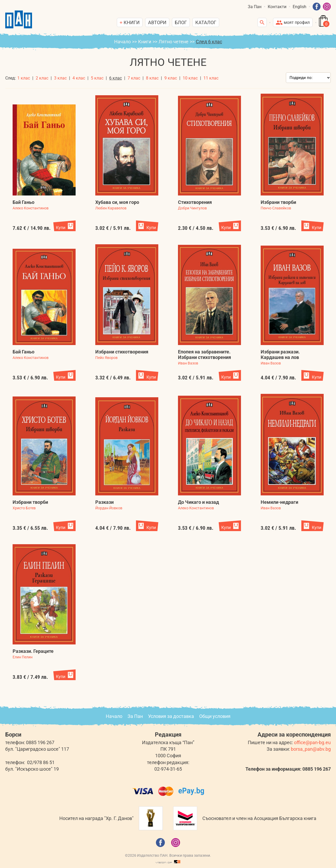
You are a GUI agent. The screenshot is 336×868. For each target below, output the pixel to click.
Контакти (277, 7)
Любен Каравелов (111, 208)
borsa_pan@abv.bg (311, 749)
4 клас (79, 78)
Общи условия (215, 716)
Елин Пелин (23, 657)
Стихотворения (195, 202)
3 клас (60, 78)
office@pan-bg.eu (312, 742)
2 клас (42, 78)
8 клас (152, 78)
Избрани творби (278, 202)
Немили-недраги (279, 502)
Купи (61, 228)
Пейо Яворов (106, 358)
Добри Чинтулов (192, 208)
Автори (157, 22)
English (300, 7)
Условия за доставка (171, 716)
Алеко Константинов (31, 208)
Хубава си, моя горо (117, 202)
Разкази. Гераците (33, 651)
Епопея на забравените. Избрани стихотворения (204, 354)
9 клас (171, 78)
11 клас (211, 78)
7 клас (134, 78)
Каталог (206, 22)
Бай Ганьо (23, 202)
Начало (122, 42)
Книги (145, 42)
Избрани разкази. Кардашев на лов (280, 354)
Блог (181, 22)
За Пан (255, 7)
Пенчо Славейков (276, 208)
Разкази (104, 502)
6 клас (115, 78)
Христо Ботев (24, 508)
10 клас (190, 78)
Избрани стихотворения (122, 352)
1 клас (24, 78)
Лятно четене (174, 42)
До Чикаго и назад (198, 502)
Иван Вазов (188, 363)
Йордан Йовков (109, 508)
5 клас (97, 78)
